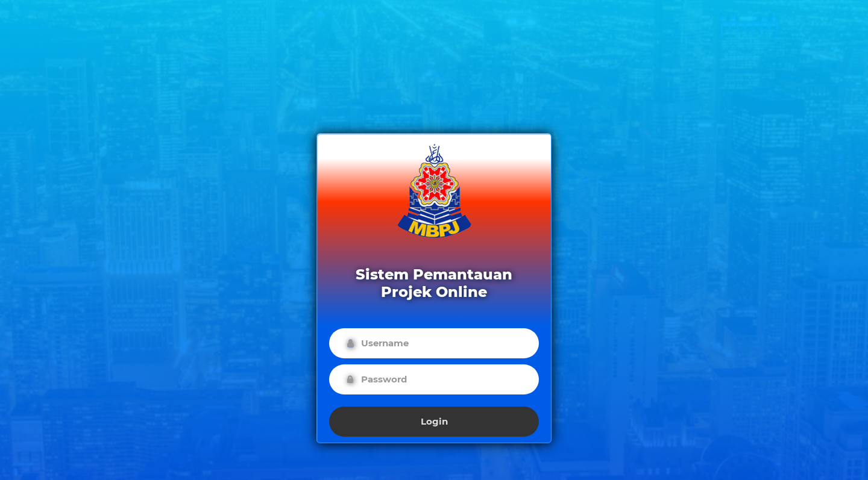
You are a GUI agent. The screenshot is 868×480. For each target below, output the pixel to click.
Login (434, 421)
